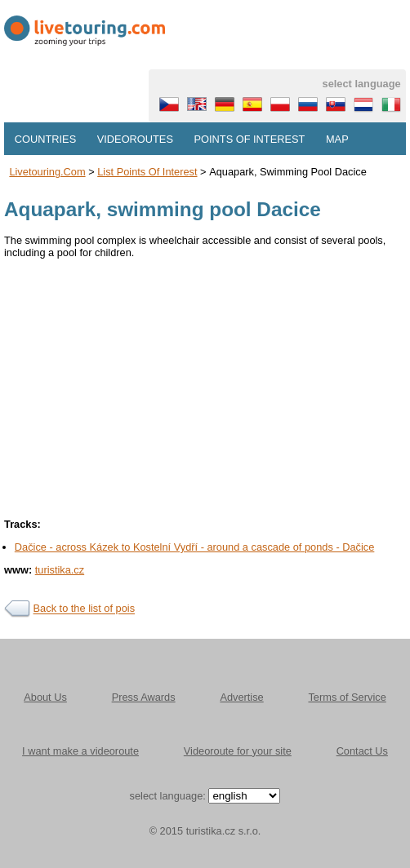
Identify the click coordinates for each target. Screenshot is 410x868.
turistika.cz (60, 570)
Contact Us (362, 751)
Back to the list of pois (84, 609)
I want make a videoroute (80, 751)
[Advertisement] (205, 383)
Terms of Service (347, 697)
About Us (45, 697)
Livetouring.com (47, 172)
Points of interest (250, 139)
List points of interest (147, 172)
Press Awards (144, 697)
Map (337, 139)
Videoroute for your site (238, 751)
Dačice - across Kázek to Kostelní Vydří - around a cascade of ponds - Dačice (195, 547)
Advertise (241, 697)
